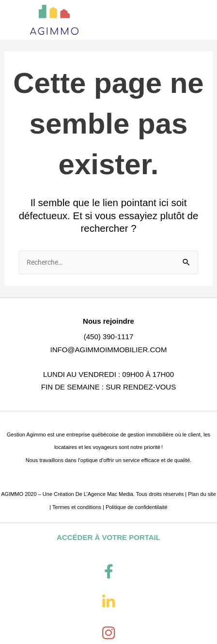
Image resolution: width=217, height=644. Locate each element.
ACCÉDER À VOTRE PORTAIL (108, 537)
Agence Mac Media (110, 494)
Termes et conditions (77, 507)
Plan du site (202, 494)
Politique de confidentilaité (137, 507)
